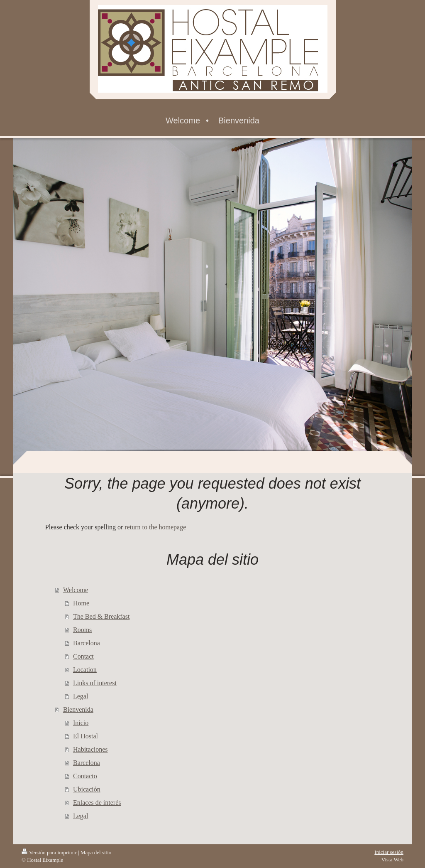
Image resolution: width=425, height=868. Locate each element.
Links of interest (95, 683)
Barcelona (87, 643)
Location (85, 670)
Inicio (81, 723)
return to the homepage (155, 527)
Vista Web (392, 859)
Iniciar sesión (389, 852)
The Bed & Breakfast (101, 616)
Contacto (85, 776)
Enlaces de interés (97, 803)
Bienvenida (78, 709)
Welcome (76, 590)
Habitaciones (90, 749)
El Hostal (85, 736)
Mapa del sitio (96, 852)
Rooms (82, 630)
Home (81, 603)
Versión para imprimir (49, 852)
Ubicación (87, 789)
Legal (81, 696)
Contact (83, 656)
